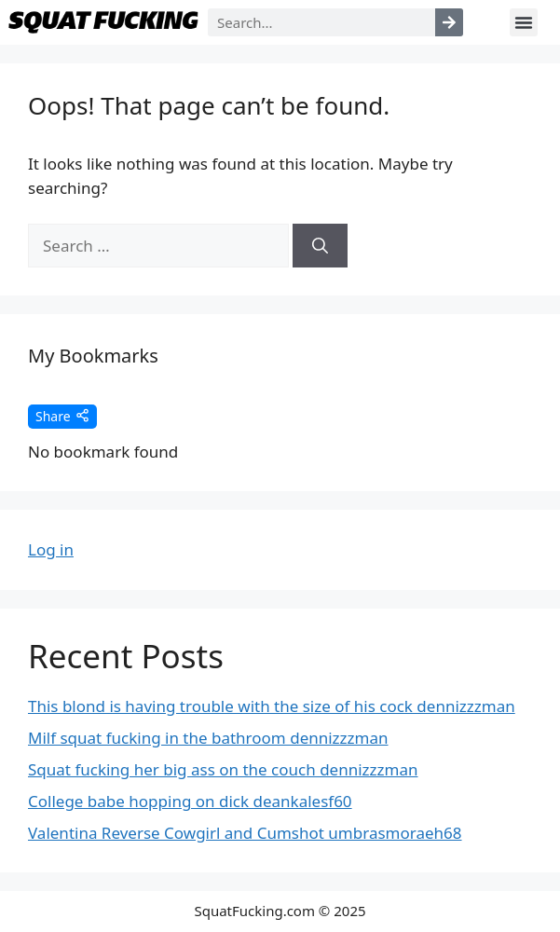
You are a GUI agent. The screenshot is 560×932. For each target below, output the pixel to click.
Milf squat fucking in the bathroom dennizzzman (208, 738)
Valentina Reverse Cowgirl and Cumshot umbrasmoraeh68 (245, 833)
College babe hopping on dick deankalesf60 (190, 801)
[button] (524, 22)
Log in (51, 549)
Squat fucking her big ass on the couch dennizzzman (223, 769)
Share (62, 416)
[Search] (449, 22)
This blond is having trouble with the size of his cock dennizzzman (272, 706)
